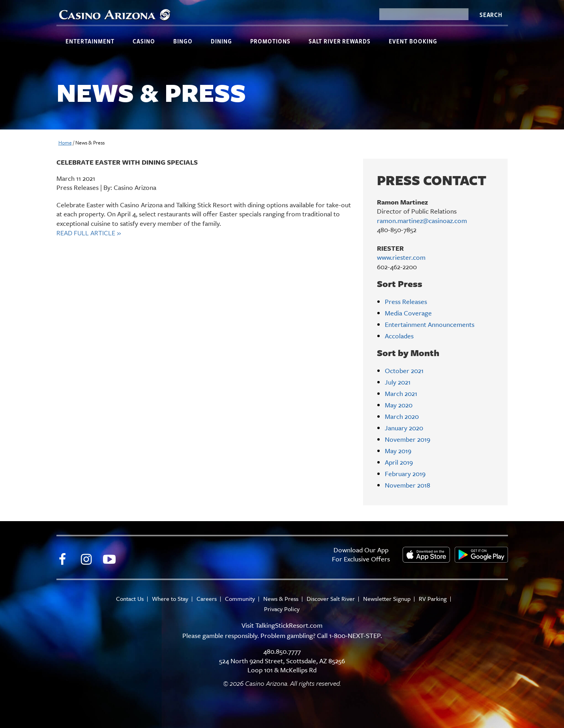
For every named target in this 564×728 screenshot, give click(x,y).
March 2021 (401, 393)
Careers (207, 599)
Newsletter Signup (387, 599)
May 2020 (399, 405)
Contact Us (130, 599)
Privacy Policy (282, 609)
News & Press (281, 599)
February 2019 (405, 474)
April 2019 (399, 462)
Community (240, 599)
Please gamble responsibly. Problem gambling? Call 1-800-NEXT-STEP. (282, 635)
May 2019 (398, 451)
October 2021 (404, 371)
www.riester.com (401, 257)
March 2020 (402, 416)
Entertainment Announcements (430, 324)
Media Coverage (408, 313)
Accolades (399, 336)
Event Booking (413, 41)
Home (65, 143)
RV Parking (433, 599)
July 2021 (398, 382)
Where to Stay (170, 599)
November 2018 (408, 485)
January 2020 (404, 428)
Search (491, 15)
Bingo (183, 41)
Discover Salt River (331, 599)
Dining (221, 41)
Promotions (270, 41)
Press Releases (406, 301)
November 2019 (408, 439)
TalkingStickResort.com (289, 625)
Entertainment (90, 41)
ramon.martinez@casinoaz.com (422, 220)
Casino (144, 41)
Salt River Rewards (340, 41)
